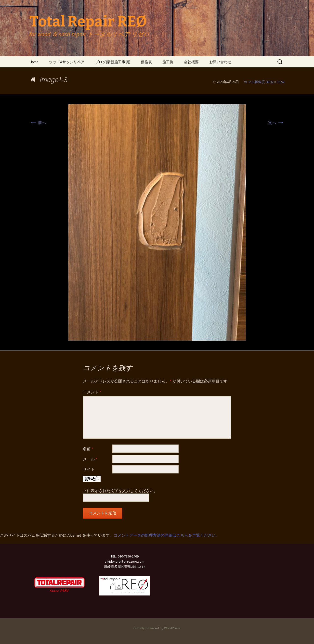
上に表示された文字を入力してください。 (120, 491)
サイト (89, 469)
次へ (276, 123)
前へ (38, 123)
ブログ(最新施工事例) (113, 62)
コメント (92, 392)
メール (90, 459)
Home (34, 62)
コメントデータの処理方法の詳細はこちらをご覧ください (165, 535)
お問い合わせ (220, 62)
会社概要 (191, 62)
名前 (88, 449)
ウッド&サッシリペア (67, 62)
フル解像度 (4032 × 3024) (266, 82)
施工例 (168, 62)
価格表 (146, 62)
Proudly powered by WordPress (157, 628)
